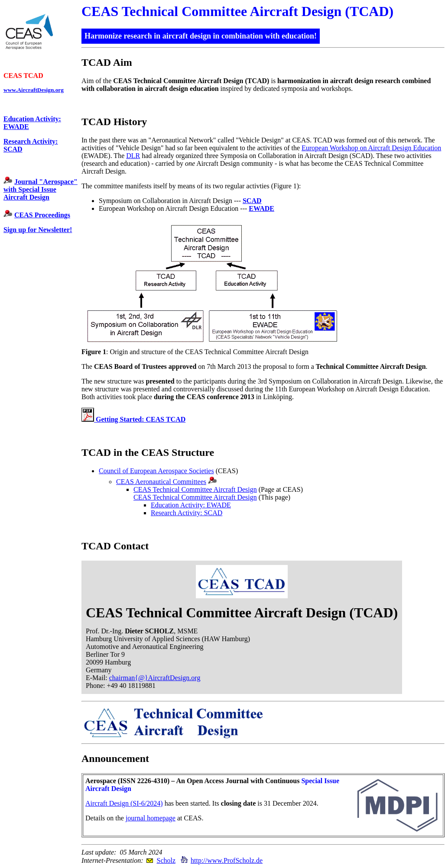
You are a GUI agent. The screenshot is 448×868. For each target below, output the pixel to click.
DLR (133, 156)
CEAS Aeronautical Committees (161, 482)
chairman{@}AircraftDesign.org (155, 678)
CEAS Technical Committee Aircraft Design (195, 489)
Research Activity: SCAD (187, 513)
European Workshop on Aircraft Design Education (371, 148)
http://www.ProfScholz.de (227, 860)
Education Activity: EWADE (191, 505)
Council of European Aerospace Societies (156, 471)
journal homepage (151, 818)
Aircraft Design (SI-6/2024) (124, 803)
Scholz (166, 860)
